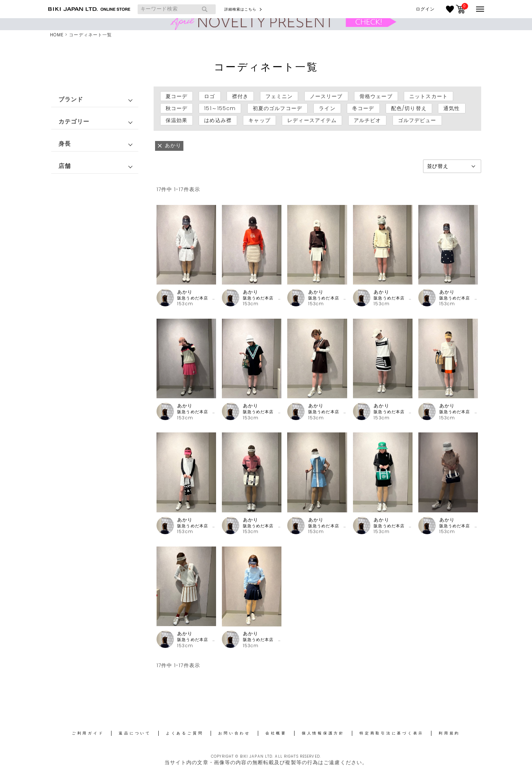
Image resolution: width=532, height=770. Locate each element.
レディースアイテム (312, 120)
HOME (57, 35)
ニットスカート (429, 96)
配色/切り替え (409, 108)
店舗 (65, 166)
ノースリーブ (326, 96)
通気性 (452, 108)
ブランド (71, 99)
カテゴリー (74, 122)
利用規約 (449, 733)
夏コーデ (176, 96)
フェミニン (279, 96)
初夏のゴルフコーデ (277, 108)
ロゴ (210, 96)
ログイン (425, 9)
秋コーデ (176, 108)
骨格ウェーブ (376, 96)
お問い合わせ (234, 733)
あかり (185, 292)
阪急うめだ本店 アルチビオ (197, 298)
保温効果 (176, 120)
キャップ (259, 120)
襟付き (240, 96)
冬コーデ (363, 108)
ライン (327, 108)
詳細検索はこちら (241, 9)
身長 (65, 144)
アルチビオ (367, 120)
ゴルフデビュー (417, 120)
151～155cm (220, 108)
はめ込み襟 (218, 120)
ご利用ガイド (88, 733)
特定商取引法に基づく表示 (392, 733)
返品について (135, 733)
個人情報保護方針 (323, 733)
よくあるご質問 (185, 733)
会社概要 (276, 733)
